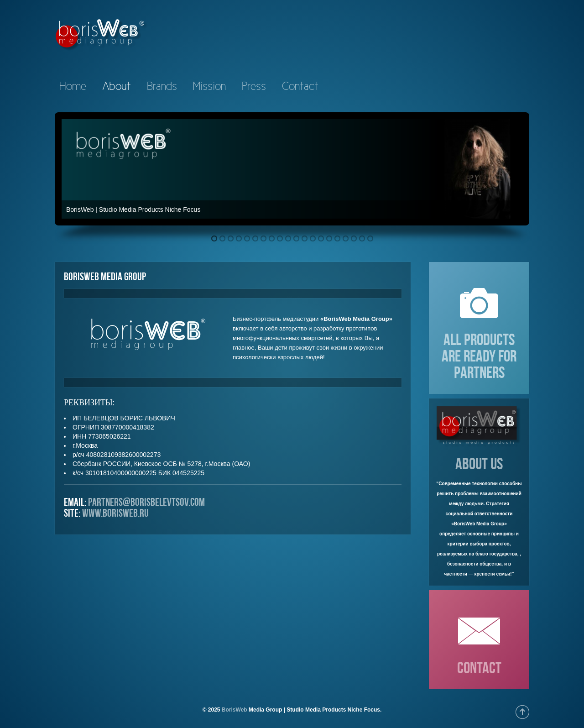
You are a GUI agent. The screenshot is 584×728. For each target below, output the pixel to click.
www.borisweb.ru (115, 513)
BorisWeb (235, 710)
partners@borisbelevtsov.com (146, 502)
